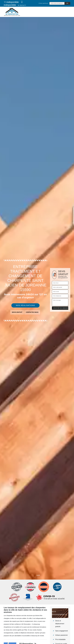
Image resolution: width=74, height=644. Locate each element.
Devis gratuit (17, 312)
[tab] (37, 322)
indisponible (11, 2)
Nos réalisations (25, 305)
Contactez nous (32, 312)
